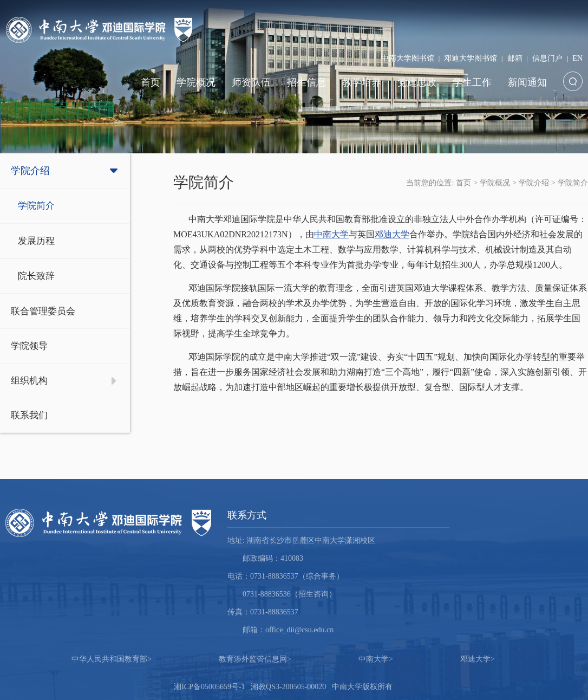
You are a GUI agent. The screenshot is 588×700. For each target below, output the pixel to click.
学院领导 (29, 346)
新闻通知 (527, 82)
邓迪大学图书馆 (471, 58)
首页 (151, 82)
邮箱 (515, 58)
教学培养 (362, 82)
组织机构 (29, 381)
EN (577, 58)
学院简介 (36, 206)
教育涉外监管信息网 (255, 659)
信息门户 (547, 58)
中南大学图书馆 (408, 58)
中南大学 (331, 234)
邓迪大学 (392, 234)
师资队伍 (251, 82)
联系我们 (29, 415)
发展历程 (36, 241)
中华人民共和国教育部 (112, 659)
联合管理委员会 (43, 311)
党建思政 (417, 82)
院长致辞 (36, 276)
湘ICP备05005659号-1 (209, 687)
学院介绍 (30, 171)
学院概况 (196, 82)
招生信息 (306, 82)
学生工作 (472, 82)
